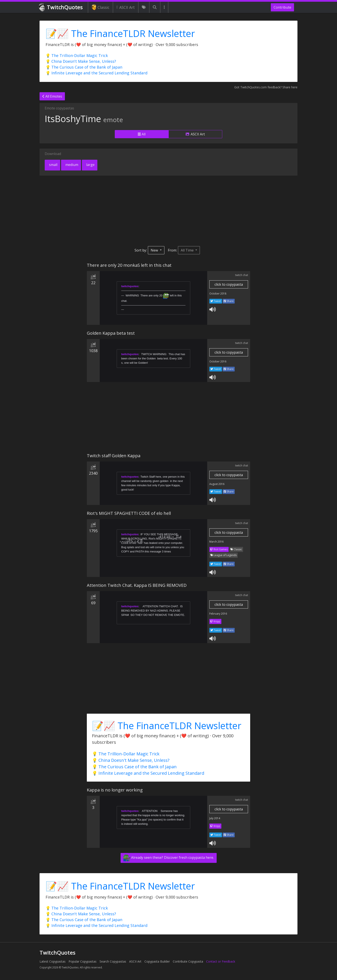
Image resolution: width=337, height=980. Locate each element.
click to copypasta (229, 284)
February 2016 (218, 614)
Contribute (282, 7)
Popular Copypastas (83, 961)
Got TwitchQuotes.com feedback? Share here (266, 87)
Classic (100, 7)
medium (71, 165)
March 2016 (216, 542)
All (142, 134)
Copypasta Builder (157, 961)
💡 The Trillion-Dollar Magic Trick (77, 55)
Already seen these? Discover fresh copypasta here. (169, 858)
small (53, 165)
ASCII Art (126, 7)
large (90, 165)
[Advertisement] (168, 211)
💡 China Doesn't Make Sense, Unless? (81, 61)
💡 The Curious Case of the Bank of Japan (84, 67)
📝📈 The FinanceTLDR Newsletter (120, 33)
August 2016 (217, 484)
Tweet (216, 301)
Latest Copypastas (53, 961)
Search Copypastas (113, 961)
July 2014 (215, 818)
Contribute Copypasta (188, 961)
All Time (188, 250)
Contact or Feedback (221, 961)
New (155, 250)
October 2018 (218, 294)
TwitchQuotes (61, 7)
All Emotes (52, 96)
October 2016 (218, 361)
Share (229, 301)
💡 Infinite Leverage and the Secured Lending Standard (97, 73)
